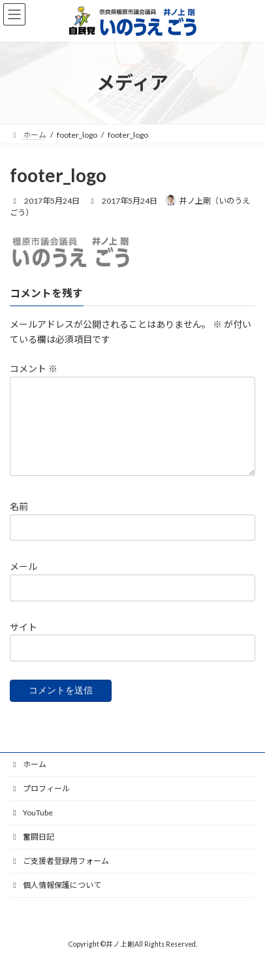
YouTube (31, 828)
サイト (23, 643)
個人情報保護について (55, 901)
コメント (34, 369)
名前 (19, 522)
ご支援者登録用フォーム (59, 877)
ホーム (28, 780)
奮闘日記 (32, 852)
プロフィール (40, 804)
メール (23, 583)
